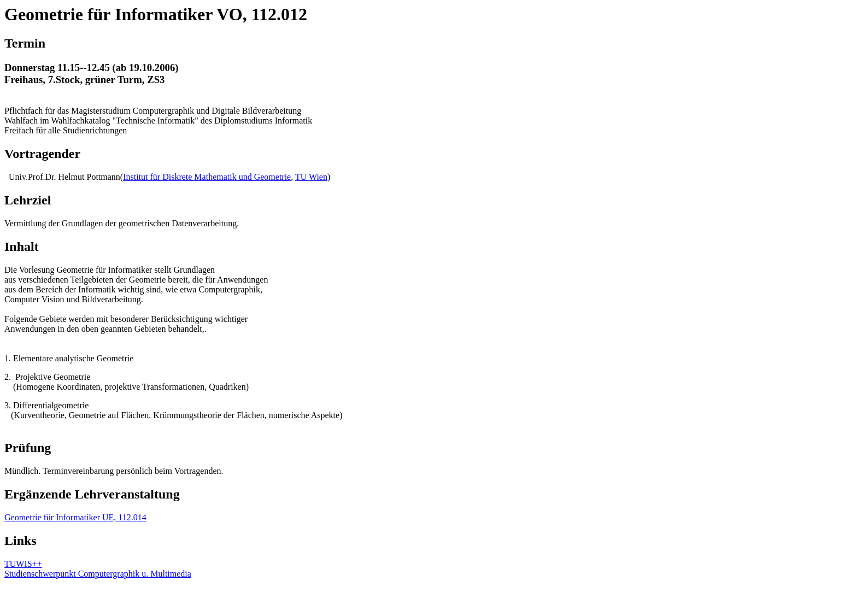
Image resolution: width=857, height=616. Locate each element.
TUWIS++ (23, 564)
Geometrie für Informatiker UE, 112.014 (75, 517)
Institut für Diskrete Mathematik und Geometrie (207, 177)
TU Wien (311, 177)
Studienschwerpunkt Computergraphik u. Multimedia (98, 574)
